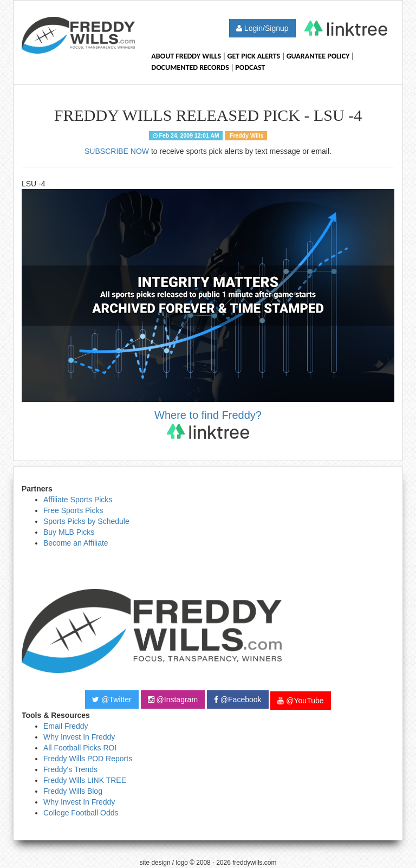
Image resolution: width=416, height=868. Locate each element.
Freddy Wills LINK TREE (85, 780)
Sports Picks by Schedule (86, 521)
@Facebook (238, 699)
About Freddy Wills (186, 56)
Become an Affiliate (76, 543)
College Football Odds (81, 813)
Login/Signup (262, 28)
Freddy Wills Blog (73, 791)
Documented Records (190, 67)
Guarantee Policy (318, 56)
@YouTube (300, 701)
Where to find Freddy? (208, 424)
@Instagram (173, 699)
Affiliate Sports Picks (78, 500)
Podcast (250, 67)
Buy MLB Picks (69, 532)
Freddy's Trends (70, 769)
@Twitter (112, 699)
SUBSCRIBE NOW (117, 151)
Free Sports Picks (73, 510)
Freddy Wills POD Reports (88, 759)
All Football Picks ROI (80, 748)
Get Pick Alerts (254, 56)
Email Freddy (66, 726)
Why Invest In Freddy (79, 737)
